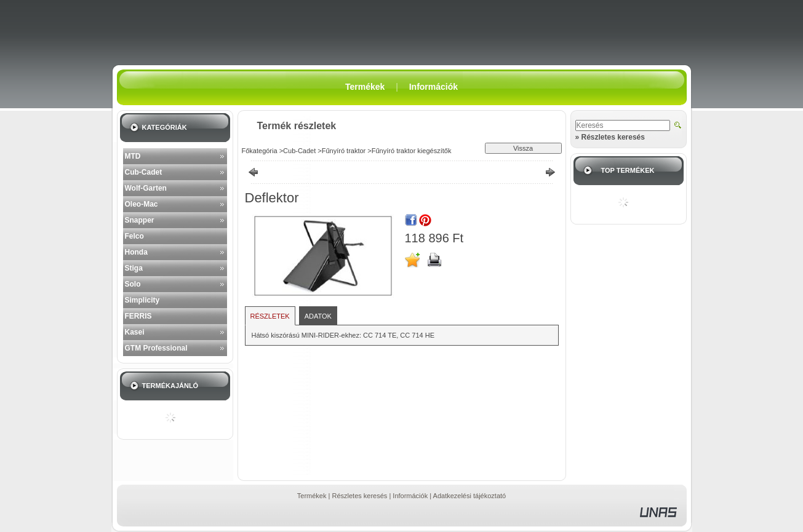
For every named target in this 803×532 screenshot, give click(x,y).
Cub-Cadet (144, 172)
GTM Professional (156, 348)
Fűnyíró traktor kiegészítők (412, 151)
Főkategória (260, 151)
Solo (133, 284)
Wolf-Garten (146, 188)
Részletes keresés (359, 496)
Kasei (135, 332)
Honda (136, 252)
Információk (410, 496)
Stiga (134, 268)
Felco (134, 236)
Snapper (140, 220)
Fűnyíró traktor (344, 151)
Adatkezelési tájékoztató (470, 496)
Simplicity (142, 300)
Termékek (312, 496)
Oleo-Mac (142, 204)
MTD (133, 156)
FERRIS (138, 316)
